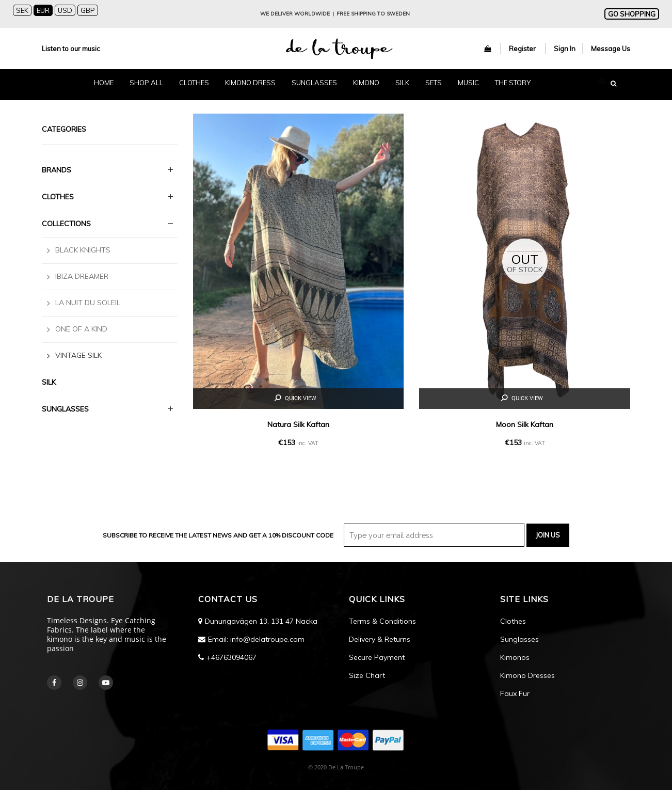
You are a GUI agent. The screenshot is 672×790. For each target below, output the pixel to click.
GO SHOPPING (632, 14)
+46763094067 (231, 657)
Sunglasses (519, 639)
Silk (49, 382)
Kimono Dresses (527, 675)
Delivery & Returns (380, 639)
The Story (513, 83)
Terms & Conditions (382, 621)
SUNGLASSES (314, 83)
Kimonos (515, 657)
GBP (88, 10)
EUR (43, 10)
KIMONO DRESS (250, 83)
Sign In (565, 49)
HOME (104, 83)
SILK (402, 83)
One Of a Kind (81, 329)
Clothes (58, 197)
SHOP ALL (146, 83)
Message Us (611, 49)
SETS (434, 83)
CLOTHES (194, 83)
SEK (22, 10)
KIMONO (366, 83)
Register (523, 49)
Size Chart (367, 675)
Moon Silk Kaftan (525, 424)
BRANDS (57, 170)
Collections (66, 224)
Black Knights (83, 250)
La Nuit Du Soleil (88, 303)
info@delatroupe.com (267, 639)
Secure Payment (377, 657)
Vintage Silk (78, 355)
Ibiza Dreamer (82, 276)
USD (65, 10)
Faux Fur (515, 693)
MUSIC (468, 83)
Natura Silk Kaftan (298, 424)
